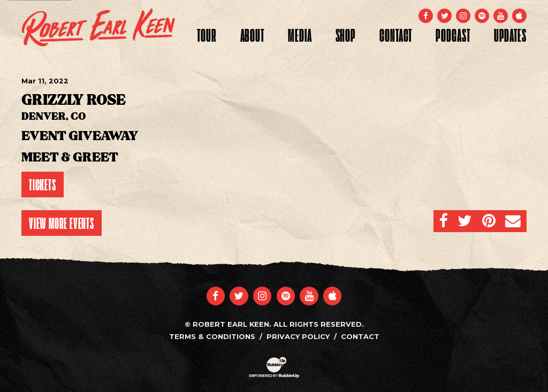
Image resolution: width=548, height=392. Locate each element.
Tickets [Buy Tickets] (43, 185)
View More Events (62, 223)
